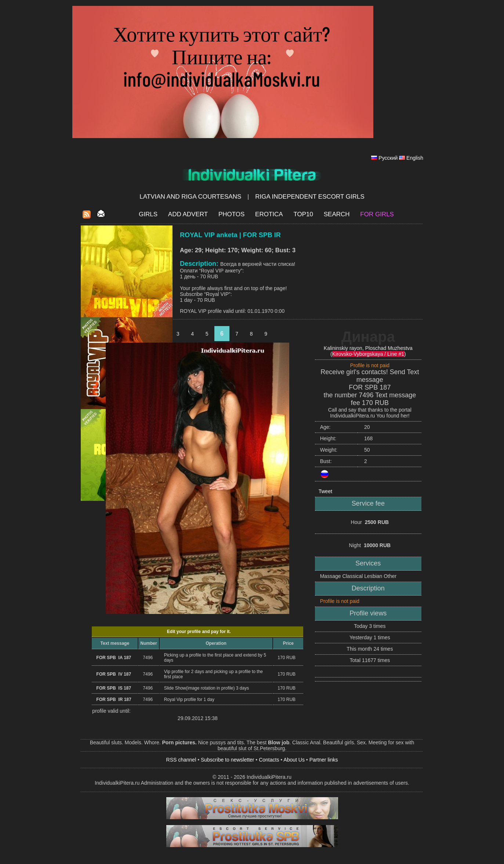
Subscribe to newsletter (228, 760)
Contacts (269, 760)
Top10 (303, 214)
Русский (388, 158)
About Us (294, 760)
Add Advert (188, 214)
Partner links (324, 760)
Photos (231, 214)
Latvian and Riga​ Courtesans (190, 197)
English (415, 158)
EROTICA (269, 214)
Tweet (325, 491)
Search (337, 214)
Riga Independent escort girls (310, 197)
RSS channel (181, 760)
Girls (148, 214)
